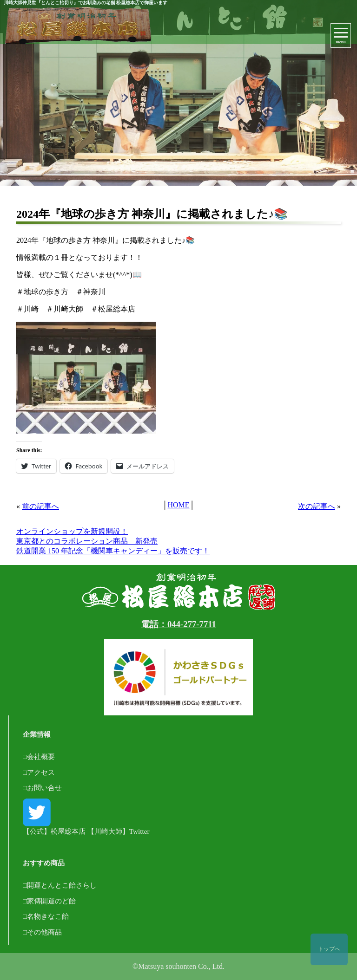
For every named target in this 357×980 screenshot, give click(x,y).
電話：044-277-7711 (178, 624)
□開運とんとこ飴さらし (60, 885)
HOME (178, 505)
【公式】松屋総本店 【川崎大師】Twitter (86, 817)
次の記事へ (317, 506)
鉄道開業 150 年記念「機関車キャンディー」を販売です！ (113, 551)
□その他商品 (42, 932)
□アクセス (39, 772)
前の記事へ (40, 506)
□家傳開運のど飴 (49, 901)
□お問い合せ (42, 788)
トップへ (329, 949)
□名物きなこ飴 (46, 916)
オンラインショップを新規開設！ (72, 531)
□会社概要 (39, 756)
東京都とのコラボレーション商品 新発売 (87, 541)
